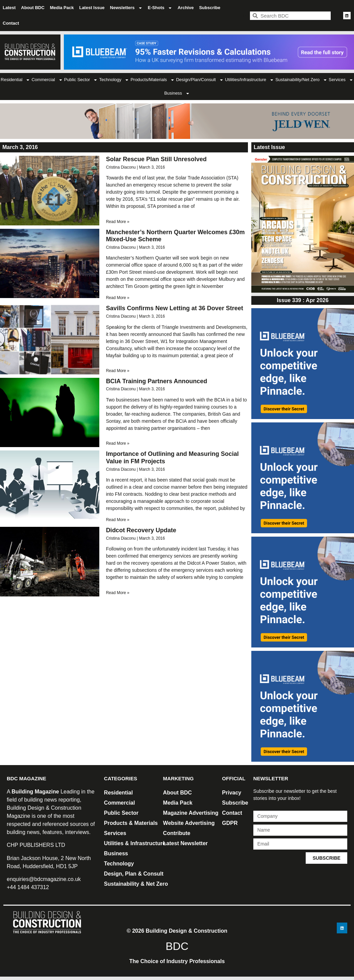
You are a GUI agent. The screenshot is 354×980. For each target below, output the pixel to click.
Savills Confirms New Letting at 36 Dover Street (175, 308)
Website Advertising (189, 823)
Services (341, 80)
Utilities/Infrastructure (249, 80)
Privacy (232, 793)
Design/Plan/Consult (200, 80)
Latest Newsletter (186, 843)
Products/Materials (153, 80)
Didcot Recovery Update (141, 530)
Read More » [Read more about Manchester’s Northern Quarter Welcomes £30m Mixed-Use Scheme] (118, 298)
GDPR (230, 823)
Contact (11, 23)
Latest (9, 8)
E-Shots (160, 8)
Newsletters (126, 8)
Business (177, 93)
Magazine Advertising (191, 813)
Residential (15, 80)
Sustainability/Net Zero (301, 80)
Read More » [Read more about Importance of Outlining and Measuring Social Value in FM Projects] (118, 520)
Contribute (177, 833)
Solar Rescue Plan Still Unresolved (156, 159)
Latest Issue (92, 8)
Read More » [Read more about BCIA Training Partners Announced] (118, 443)
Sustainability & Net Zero (136, 884)
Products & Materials (131, 823)
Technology (114, 80)
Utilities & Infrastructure (135, 843)
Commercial (47, 80)
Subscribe (210, 8)
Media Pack (62, 8)
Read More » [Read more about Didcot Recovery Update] (118, 593)
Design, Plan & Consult (134, 874)
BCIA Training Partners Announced (157, 381)
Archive (186, 8)
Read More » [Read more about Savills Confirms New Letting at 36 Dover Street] (118, 371)
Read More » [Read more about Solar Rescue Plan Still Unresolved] (118, 222)
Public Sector (81, 80)
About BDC (33, 8)
